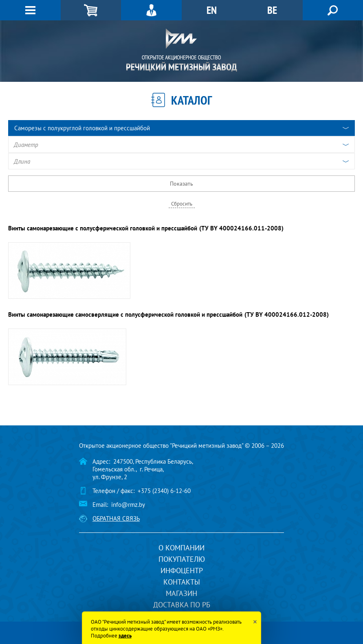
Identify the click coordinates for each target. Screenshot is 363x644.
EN (212, 10)
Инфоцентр (182, 571)
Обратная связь (116, 518)
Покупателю (182, 559)
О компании (181, 548)
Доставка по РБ (182, 605)
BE (272, 10)
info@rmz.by (128, 505)
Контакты (182, 582)
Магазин (181, 593)
